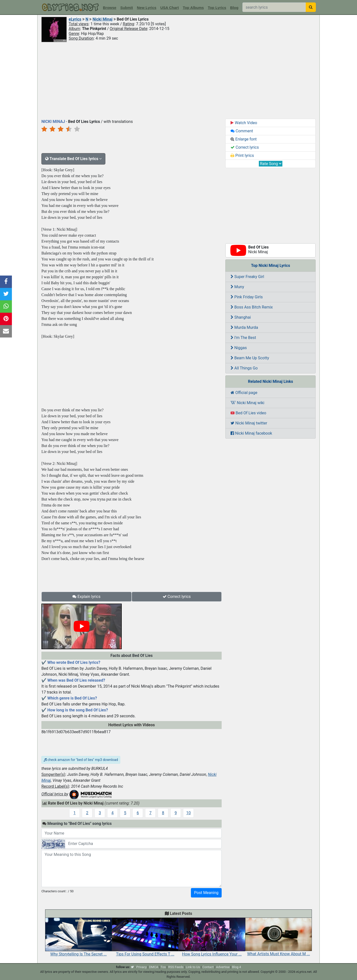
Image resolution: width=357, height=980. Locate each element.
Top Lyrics (217, 8)
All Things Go (244, 368)
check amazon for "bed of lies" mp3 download (81, 760)
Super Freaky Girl (247, 277)
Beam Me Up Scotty (250, 358)
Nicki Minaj (103, 19)
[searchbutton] (311, 7)
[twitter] (132, 967)
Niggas (239, 348)
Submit (127, 8)
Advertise (223, 967)
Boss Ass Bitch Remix (252, 307)
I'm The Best (243, 338)
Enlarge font (244, 139)
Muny (237, 287)
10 (188, 813)
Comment (242, 131)
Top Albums (193, 8)
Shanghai (241, 317)
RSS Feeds (176, 967)
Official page (244, 393)
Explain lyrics (86, 597)
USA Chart (170, 8)
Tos (163, 967)
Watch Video (244, 123)
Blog (234, 8)
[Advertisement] (178, 80)
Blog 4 (237, 967)
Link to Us (193, 967)
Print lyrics (242, 155)
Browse (110, 8)
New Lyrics (147, 8)
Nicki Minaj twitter (249, 423)
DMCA (154, 967)
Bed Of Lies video (248, 413)
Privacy (142, 967)
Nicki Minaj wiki (247, 403)
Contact (208, 967)
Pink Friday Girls (247, 297)
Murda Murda (244, 327)
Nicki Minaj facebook (251, 433)
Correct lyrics (177, 597)
